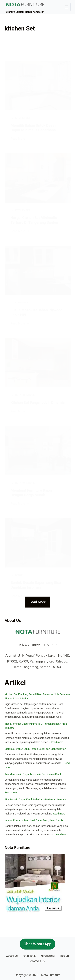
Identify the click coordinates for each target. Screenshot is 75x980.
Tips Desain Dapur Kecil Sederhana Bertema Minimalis (35, 799)
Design (65, 956)
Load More (38, 602)
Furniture (29, 956)
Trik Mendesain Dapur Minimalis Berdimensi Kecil (33, 774)
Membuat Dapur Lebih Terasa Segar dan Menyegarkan (35, 749)
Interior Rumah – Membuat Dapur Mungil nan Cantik (34, 820)
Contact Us (37, 961)
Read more (57, 742)
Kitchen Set (48, 956)
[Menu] (67, 7)
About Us (12, 956)
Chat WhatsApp (37, 944)
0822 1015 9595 (45, 645)
